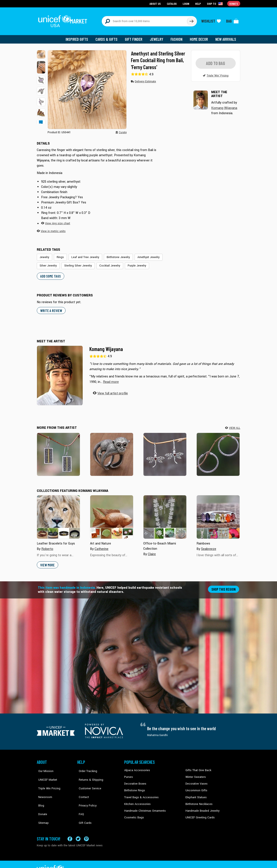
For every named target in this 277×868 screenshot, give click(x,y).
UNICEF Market (46, 773)
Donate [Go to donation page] (234, 3)
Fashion (178, 37)
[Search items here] (144, 20)
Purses (128, 773)
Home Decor (200, 37)
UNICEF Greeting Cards (199, 813)
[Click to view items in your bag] (232, 20)
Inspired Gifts (80, 37)
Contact (82, 786)
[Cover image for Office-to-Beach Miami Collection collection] (165, 513)
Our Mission (44, 767)
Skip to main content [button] (138, 0)
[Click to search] (191, 20)
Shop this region (224, 585)
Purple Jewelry (108, 263)
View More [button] (47, 561)
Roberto (47, 545)
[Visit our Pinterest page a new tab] (86, 827)
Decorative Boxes (135, 780)
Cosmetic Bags (133, 813)
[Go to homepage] (64, 20)
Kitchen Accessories (136, 799)
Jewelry (158, 37)
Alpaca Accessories (136, 767)
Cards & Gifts (109, 37)
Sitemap (42, 806)
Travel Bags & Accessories (140, 793)
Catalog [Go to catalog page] (172, 3)
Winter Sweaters (195, 773)
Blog (40, 793)
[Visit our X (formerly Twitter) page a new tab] (78, 827)
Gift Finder (136, 37)
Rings (59, 254)
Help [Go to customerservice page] (198, 3)
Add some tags (50, 273)
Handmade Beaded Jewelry (201, 806)
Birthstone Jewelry (114, 254)
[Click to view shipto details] (215, 3)
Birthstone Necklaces (198, 799)
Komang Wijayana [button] (224, 105)
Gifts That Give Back (197, 767)
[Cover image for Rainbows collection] (218, 513)
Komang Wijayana (106, 345)
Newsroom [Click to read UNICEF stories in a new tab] (43, 786)
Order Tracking (86, 767)
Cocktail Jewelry (82, 263)
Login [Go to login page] (186, 3)
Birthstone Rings (134, 786)
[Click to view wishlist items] (211, 20)
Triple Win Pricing (47, 780)
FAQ (80, 799)
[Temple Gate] (58, 451)
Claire (152, 550)
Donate (41, 799)
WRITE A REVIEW (51, 307)
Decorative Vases (196, 780)
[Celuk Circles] (218, 451)
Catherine (101, 545)
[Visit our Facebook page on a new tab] (70, 827)
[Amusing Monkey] (112, 451)
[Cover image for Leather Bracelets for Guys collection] (58, 513)
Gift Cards (83, 806)
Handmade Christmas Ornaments (144, 806)
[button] (41, 52)
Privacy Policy (86, 793)
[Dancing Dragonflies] (165, 451)
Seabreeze (209, 545)
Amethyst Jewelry (143, 254)
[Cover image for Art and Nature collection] (112, 513)
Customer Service (88, 780)
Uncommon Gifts (196, 786)
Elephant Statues (196, 793)
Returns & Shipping (89, 773)
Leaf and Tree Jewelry (83, 254)
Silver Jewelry (169, 254)
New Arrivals (226, 37)
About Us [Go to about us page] (156, 3)
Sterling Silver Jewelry (52, 263)
